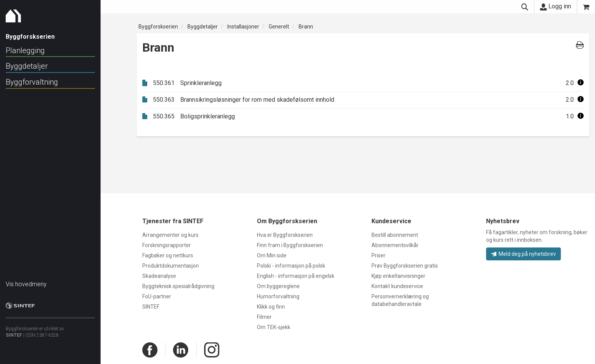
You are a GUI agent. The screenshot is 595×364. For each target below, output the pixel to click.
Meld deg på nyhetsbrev (523, 254)
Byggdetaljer (27, 66)
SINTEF (14, 331)
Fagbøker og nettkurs (168, 255)
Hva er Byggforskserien (285, 235)
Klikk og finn (271, 307)
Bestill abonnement (395, 235)
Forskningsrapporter (167, 245)
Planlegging (25, 50)
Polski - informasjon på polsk (291, 266)
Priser (379, 255)
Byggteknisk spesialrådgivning (178, 286)
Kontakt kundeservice (397, 286)
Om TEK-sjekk (274, 327)
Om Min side (272, 255)
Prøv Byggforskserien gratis (405, 266)
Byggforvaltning (32, 82)
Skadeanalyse (159, 276)
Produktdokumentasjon (171, 266)
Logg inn (556, 6)
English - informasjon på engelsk (296, 276)
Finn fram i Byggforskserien (290, 245)
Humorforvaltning (278, 296)
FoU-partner (157, 296)
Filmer (264, 317)
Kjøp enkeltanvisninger (398, 276)
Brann (306, 27)
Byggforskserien (158, 27)
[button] (581, 83)
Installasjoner (243, 27)
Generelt (279, 27)
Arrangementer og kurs (170, 235)
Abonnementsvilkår (395, 245)
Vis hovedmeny (26, 280)
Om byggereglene (278, 286)
